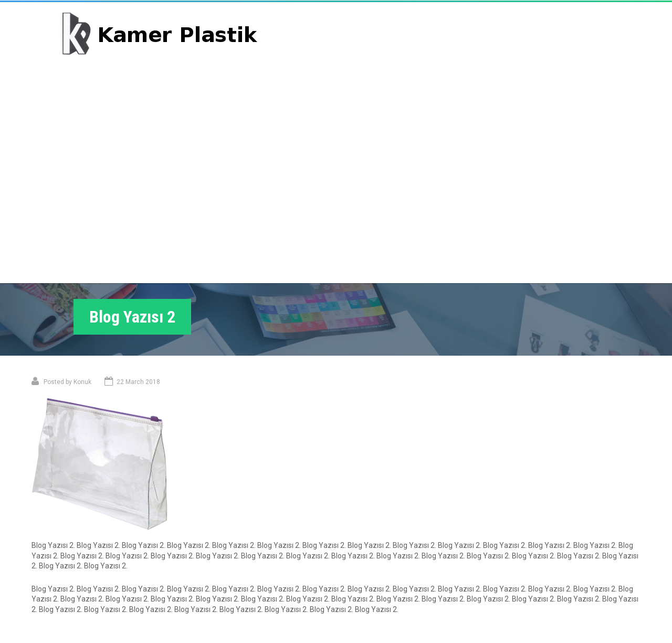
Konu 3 (358, 596)
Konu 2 (358, 580)
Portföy (471, 44)
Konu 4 (358, 613)
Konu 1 (64, 479)
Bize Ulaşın (589, 44)
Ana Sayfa (417, 44)
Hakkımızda (527, 44)
